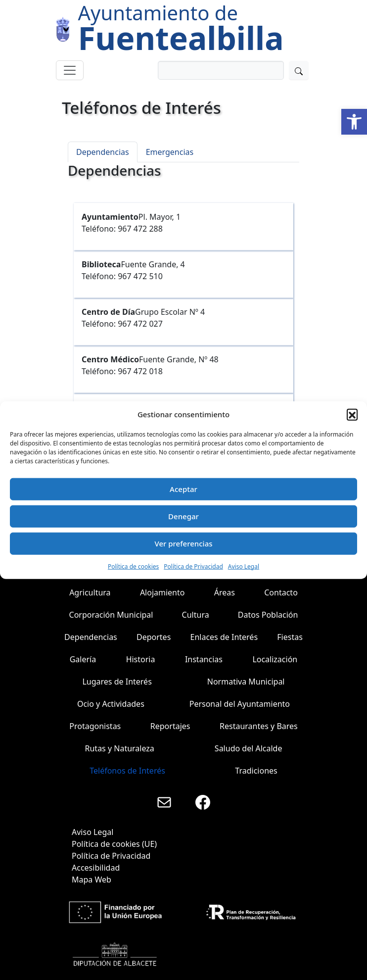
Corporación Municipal (111, 615)
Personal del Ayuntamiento (240, 704)
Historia (141, 659)
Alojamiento (162, 592)
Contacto (281, 592)
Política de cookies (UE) (114, 844)
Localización (275, 659)
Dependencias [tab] (103, 152)
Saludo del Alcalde (249, 748)
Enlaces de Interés (224, 637)
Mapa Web (92, 880)
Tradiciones (256, 771)
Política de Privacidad (193, 566)
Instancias (204, 659)
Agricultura (90, 592)
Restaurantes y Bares (259, 726)
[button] (354, 122)
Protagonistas (95, 726)
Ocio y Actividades (111, 704)
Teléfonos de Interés (127, 771)
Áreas (225, 592)
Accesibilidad (96, 868)
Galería (83, 659)
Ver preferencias (183, 543)
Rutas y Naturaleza (120, 748)
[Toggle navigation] (70, 70)
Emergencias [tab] (170, 152)
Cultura (196, 615)
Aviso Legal (244, 566)
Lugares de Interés (117, 682)
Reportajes (170, 726)
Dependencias (91, 637)
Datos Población (268, 615)
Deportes (154, 637)
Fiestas (290, 637)
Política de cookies (133, 566)
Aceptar (183, 489)
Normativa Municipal (246, 682)
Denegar (183, 516)
